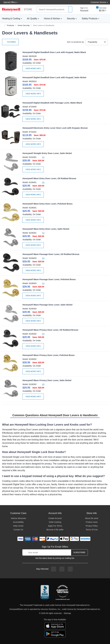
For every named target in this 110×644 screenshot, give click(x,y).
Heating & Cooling (11, 19)
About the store (92, 518)
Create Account (55, 518)
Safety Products (90, 19)
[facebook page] (54, 569)
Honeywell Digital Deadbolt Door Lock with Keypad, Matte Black (54, 52)
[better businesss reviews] (45, 593)
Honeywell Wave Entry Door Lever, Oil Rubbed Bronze (49, 178)
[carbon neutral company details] (63, 593)
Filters (10, 42)
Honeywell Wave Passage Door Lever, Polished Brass (49, 279)
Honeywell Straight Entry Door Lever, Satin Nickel (47, 153)
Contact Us (18, 530)
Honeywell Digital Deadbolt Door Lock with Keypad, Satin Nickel (54, 77)
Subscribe (79, 552)
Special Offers (9, 2)
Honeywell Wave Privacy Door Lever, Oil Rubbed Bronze (50, 330)
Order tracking (55, 522)
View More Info (33, 68)
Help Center (18, 526)
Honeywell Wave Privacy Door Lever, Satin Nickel (47, 380)
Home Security (24, 25)
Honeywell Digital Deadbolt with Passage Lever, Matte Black (52, 103)
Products (11, 25)
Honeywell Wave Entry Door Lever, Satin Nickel (46, 229)
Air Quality (32, 19)
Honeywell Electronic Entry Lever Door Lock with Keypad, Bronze (55, 128)
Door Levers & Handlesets (44, 25)
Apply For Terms (55, 526)
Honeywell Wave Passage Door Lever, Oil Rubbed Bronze (51, 254)
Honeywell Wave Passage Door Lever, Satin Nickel (47, 305)
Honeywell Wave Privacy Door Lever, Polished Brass (49, 355)
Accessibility (18, 522)
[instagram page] (62, 569)
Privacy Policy (92, 526)
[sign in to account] (82, 9)
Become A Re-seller (55, 530)
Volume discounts (18, 518)
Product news (92, 522)
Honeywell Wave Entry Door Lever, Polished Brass (47, 204)
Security (71, 19)
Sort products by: (76, 42)
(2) (42, 182)
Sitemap (67, 613)
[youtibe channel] (70, 569)
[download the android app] (55, 634)
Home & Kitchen (52, 19)
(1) (42, 157)
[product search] (70, 9)
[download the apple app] (55, 626)
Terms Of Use (92, 530)
